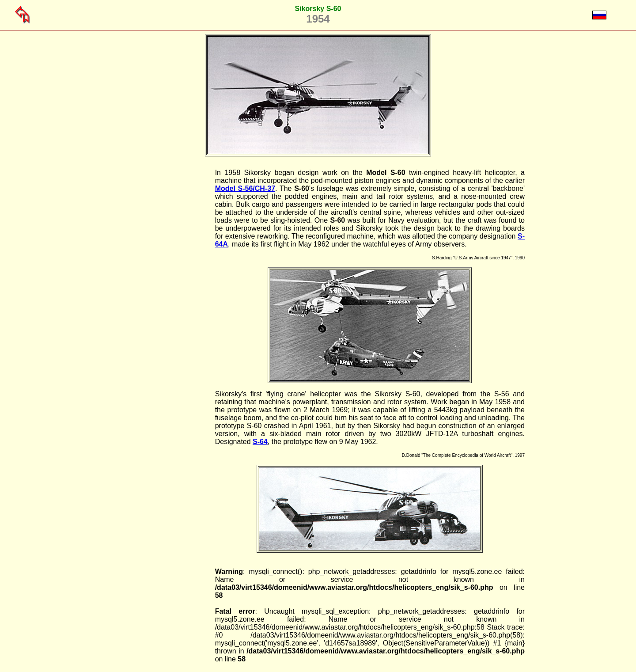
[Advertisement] (170, 301)
